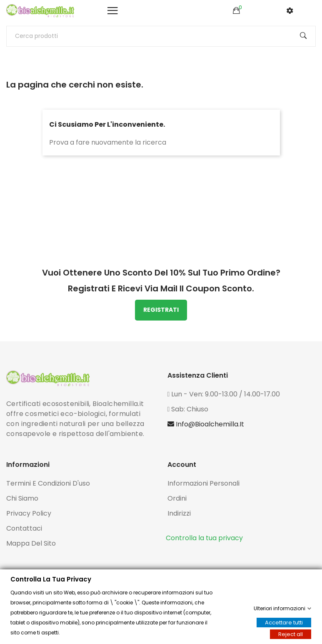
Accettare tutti (284, 623)
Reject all (291, 634)
